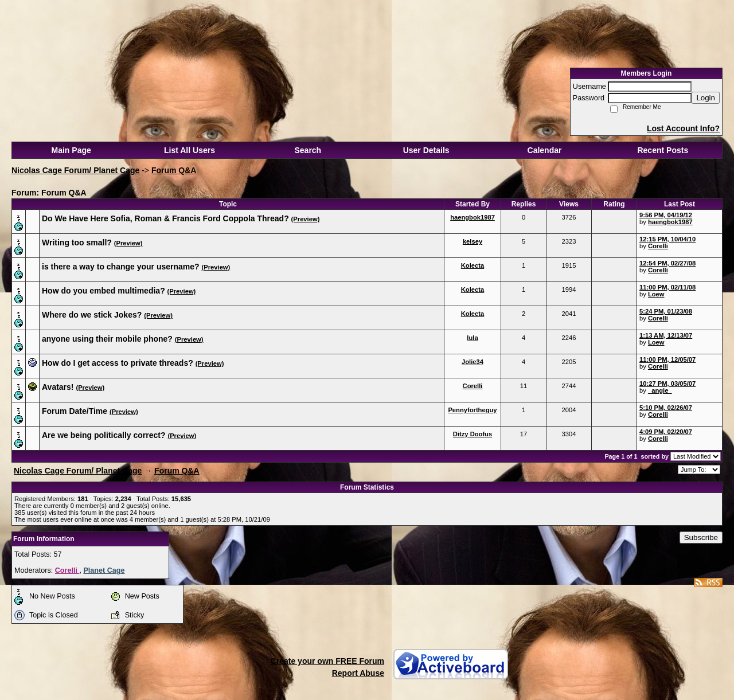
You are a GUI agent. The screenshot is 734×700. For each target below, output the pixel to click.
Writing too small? (77, 243)
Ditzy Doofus (473, 434)
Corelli (658, 246)
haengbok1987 (473, 217)
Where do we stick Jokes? (92, 315)
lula (472, 338)
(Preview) (306, 219)
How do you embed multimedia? (104, 291)
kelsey (473, 241)
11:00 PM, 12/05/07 (667, 359)
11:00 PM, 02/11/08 (667, 287)
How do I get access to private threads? (118, 363)
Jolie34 (473, 362)
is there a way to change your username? (121, 267)
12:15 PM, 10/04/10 (667, 239)
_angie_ (660, 390)
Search (308, 150)
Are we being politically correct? (104, 435)
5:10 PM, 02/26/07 (666, 408)
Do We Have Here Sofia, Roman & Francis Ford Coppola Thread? (165, 218)
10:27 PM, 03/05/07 (667, 384)
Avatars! (58, 387)
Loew (656, 294)
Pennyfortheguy (472, 410)
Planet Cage (104, 570)
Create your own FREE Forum (327, 661)
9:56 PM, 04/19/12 (666, 215)
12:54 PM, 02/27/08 (667, 263)
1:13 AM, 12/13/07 (666, 335)
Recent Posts (663, 150)
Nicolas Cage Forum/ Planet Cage (75, 170)
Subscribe (701, 537)
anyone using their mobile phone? (107, 339)
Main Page (71, 150)
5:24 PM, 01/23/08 (666, 311)
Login (706, 98)
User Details (426, 150)
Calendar (545, 150)
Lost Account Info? (683, 128)
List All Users (190, 150)
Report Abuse (358, 673)
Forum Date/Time (75, 411)
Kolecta (473, 265)
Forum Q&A (174, 170)
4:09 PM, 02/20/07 (666, 432)
